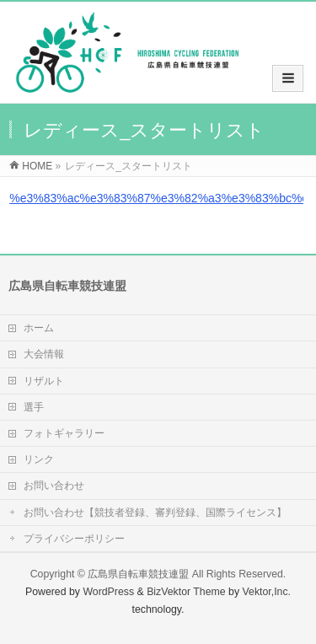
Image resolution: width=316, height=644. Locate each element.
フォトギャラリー (64, 433)
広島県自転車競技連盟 (138, 574)
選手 (34, 407)
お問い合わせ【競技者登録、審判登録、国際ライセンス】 (155, 513)
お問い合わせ (54, 486)
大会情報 (44, 354)
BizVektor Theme (186, 592)
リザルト (44, 381)
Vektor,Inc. (267, 592)
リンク (39, 459)
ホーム (39, 328)
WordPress (108, 592)
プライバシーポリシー (74, 539)
